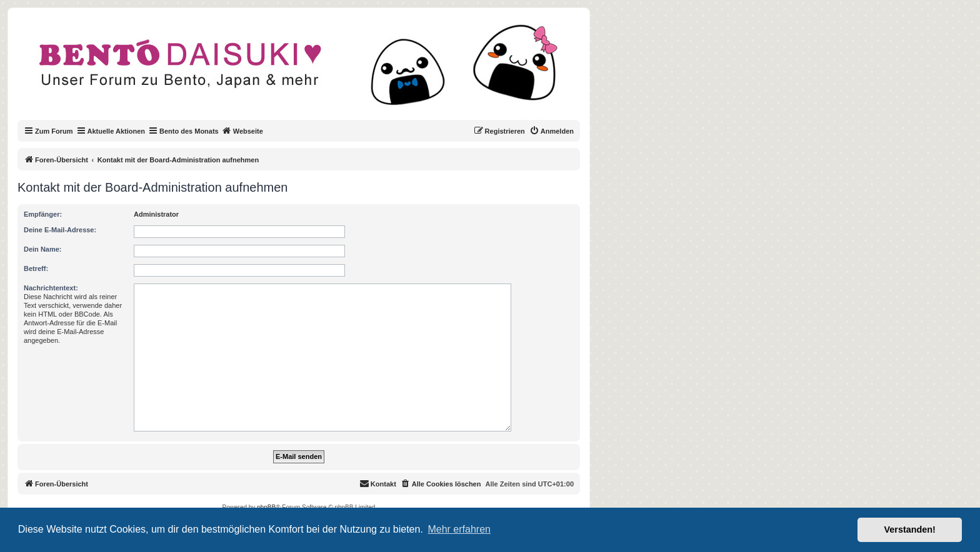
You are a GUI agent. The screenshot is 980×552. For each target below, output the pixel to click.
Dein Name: (43, 249)
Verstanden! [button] (910, 530)
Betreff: (36, 269)
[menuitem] (552, 131)
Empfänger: (43, 214)
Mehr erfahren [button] (459, 529)
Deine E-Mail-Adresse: (60, 230)
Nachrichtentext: (51, 288)
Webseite (242, 131)
